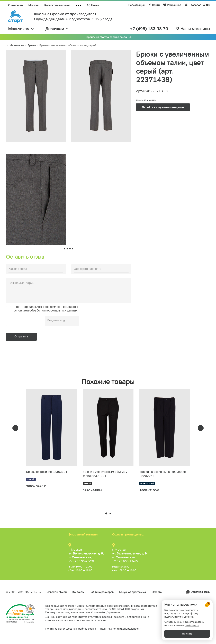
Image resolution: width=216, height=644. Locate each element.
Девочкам (57, 29)
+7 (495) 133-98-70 (149, 29)
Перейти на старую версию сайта (106, 37)
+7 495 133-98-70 (81, 561)
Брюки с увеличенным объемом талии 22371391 (105, 474)
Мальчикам (21, 29)
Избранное (172, 5)
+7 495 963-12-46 (125, 561)
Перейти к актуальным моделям (163, 107)
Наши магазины (193, 29)
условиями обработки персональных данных (46, 311)
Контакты (78, 592)
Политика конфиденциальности (120, 629)
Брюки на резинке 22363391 (47, 472)
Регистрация (136, 5)
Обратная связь (200, 592)
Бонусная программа (133, 592)
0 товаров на (197, 5)
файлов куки (192, 625)
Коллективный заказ (57, 5)
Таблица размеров (102, 592)
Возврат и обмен (56, 592)
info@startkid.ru (121, 567)
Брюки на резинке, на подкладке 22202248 (163, 474)
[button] (106, 513)
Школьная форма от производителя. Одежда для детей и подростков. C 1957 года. (74, 17)
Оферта (157, 592)
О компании (16, 5)
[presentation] (15, 428)
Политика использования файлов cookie (71, 629)
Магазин (34, 5)
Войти (154, 5)
